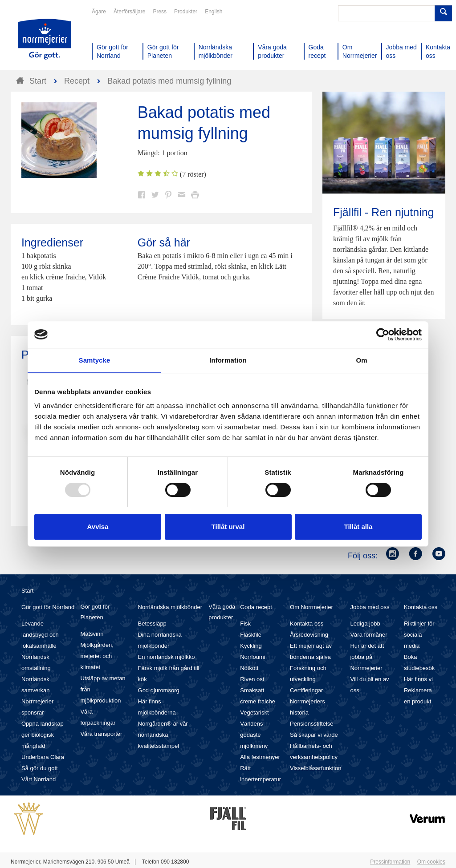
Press (160, 12)
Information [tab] (228, 360)
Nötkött (249, 668)
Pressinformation (390, 862)
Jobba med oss (370, 607)
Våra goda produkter (222, 612)
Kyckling (251, 646)
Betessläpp (152, 624)
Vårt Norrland (39, 779)
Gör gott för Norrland (48, 607)
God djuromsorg (159, 690)
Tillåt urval (228, 527)
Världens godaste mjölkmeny (254, 735)
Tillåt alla (358, 527)
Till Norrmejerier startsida (45, 39)
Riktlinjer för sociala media (419, 635)
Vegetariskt (254, 713)
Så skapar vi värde (314, 735)
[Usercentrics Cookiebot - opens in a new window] (383, 335)
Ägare (99, 12)
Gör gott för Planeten (95, 612)
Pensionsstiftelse (312, 724)
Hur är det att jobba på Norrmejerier (367, 657)
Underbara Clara (43, 757)
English (214, 12)
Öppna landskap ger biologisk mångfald (43, 735)
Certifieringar (306, 690)
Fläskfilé (251, 635)
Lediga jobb (365, 624)
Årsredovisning (309, 635)
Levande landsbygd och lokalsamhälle (40, 635)
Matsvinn (92, 634)
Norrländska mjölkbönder (170, 607)
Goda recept (256, 607)
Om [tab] (361, 360)
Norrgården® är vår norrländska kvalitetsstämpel (163, 735)
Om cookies (431, 862)
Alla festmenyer (260, 757)
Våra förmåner (368, 635)
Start (27, 591)
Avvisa (98, 527)
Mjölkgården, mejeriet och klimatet (97, 656)
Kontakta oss (307, 624)
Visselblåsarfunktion (316, 768)
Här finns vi (418, 679)
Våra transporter (101, 734)
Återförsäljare (129, 12)
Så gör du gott (40, 768)
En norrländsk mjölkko (167, 657)
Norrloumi (252, 657)
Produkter (186, 12)
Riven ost (252, 679)
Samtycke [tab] (95, 360)
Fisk (245, 624)
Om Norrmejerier (311, 607)
